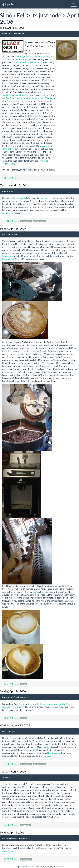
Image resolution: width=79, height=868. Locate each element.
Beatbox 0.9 (8, 191)
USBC (37, 592)
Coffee (24, 684)
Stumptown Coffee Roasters (28, 62)
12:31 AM (8, 221)
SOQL (35, 750)
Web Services (26, 221)
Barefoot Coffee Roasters (14, 697)
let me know (46, 756)
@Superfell (9, 4)
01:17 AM (8, 178)
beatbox (47, 747)
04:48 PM (8, 718)
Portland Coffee (10, 234)
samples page (8, 851)
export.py (48, 210)
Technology (25, 825)
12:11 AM (8, 764)
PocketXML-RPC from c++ (15, 838)
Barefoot (7, 149)
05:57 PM (8, 684)
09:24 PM (8, 859)
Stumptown (45, 146)
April (11, 28)
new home (44, 198)
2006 (22, 28)
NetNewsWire (54, 753)
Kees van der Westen (12, 259)
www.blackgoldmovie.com (14, 95)
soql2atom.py (8, 213)
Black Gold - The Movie (13, 34)
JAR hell (6, 777)
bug (15, 738)
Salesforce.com (39, 221)
